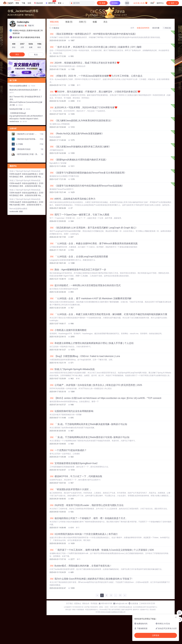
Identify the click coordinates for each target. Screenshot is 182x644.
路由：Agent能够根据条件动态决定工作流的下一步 (78, 270)
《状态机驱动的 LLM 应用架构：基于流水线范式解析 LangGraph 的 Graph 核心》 (94, 228)
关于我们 (70, 603)
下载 (23, 3)
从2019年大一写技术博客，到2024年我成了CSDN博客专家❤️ (83, 108)
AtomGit (38, 3)
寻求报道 (94, 603)
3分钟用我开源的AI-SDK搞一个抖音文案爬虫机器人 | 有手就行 (84, 534)
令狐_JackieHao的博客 (23, 11)
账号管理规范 (116, 610)
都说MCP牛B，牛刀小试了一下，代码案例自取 (76, 476)
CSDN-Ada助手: (16, 174)
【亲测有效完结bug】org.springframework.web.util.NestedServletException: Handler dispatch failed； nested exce (26, 117)
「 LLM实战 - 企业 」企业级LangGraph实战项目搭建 (79, 257)
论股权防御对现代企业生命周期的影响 (71, 411)
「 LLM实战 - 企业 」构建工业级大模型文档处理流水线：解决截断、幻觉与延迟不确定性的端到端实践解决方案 (108, 314)
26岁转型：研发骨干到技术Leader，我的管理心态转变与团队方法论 (87, 505)
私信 (36, 55)
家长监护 (68, 610)
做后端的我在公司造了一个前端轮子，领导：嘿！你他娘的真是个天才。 (89, 518)
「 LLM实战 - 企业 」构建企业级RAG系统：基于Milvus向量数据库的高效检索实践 (94, 243)
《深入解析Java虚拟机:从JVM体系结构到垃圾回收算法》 (81, 121)
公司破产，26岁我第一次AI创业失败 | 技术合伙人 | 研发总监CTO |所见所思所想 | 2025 (96, 385)
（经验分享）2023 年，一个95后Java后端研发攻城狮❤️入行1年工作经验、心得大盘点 (96, 76)
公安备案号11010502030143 (74, 607)
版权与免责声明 (127, 610)
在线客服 (135, 603)
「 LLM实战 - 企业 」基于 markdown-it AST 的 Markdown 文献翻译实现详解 (91, 298)
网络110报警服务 (78, 610)
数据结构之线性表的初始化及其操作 (25, 91)
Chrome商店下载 (105, 610)
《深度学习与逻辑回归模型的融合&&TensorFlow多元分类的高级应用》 (88, 173)
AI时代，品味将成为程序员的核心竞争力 (72, 199)
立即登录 (156, 635)
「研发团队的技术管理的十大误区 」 (71, 489)
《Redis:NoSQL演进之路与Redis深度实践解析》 (77, 134)
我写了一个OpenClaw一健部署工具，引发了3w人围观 (79, 215)
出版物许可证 (144, 610)
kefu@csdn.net (122, 603)
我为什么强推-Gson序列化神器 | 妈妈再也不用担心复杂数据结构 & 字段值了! (91, 579)
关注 (17, 54)
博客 (17, 3)
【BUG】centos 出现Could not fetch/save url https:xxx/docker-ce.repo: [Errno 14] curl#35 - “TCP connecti (105, 398)
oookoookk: (14, 211)
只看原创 (54, 28)
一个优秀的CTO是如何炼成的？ (68, 450)
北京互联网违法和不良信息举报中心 (145, 607)
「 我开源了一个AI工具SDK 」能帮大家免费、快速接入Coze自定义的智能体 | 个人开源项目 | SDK (102, 550)
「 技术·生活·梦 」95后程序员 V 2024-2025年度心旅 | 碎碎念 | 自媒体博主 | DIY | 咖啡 (96, 47)
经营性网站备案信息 (125, 607)
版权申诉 (136, 610)
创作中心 (160, 3)
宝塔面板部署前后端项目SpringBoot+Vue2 (74, 463)
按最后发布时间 (143, 28)
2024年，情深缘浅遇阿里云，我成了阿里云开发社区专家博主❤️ (85, 63)
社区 (29, 3)
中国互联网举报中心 (92, 610)
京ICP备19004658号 (91, 607)
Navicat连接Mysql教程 (22, 86)
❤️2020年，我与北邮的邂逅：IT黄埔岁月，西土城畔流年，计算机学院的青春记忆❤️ (95, 92)
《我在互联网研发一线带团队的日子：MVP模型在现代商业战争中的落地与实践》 (93, 34)
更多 (61, 3)
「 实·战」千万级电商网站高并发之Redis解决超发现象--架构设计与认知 (88, 424)
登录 (127, 3)
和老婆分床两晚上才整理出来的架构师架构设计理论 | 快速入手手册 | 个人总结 (92, 343)
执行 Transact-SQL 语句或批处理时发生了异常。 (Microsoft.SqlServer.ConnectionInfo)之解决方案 (26, 101)
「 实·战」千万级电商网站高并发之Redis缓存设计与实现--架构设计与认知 (89, 437)
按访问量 (156, 28)
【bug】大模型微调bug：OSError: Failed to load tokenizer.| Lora (85, 356)
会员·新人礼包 (140, 3)
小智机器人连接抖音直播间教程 (68, 330)
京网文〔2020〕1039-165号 (108, 607)
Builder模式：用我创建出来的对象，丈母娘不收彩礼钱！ (81, 566)
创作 (173, 3)
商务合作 (86, 603)
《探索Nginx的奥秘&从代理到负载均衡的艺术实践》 (79, 160)
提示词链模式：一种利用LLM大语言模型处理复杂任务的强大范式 (85, 285)
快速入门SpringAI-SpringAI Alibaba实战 (72, 369)
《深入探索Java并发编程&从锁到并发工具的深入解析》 (80, 147)
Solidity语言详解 (20, 109)
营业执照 (153, 610)
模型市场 (51, 2)
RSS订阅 (167, 28)
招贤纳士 (78, 603)
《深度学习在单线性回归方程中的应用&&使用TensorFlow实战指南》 (87, 186)
